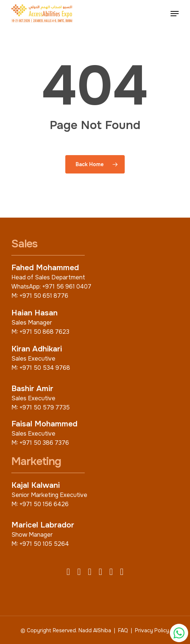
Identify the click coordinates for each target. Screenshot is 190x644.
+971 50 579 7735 (45, 407)
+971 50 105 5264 (44, 544)
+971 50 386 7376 (44, 443)
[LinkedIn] (100, 572)
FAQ (123, 630)
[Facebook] (68, 572)
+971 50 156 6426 (44, 504)
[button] (175, 14)
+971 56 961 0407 (67, 287)
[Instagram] (90, 572)
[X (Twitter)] (79, 572)
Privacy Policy (152, 630)
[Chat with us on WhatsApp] (179, 633)
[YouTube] (111, 572)
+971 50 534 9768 (45, 368)
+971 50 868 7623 (44, 332)
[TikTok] (122, 572)
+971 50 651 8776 (44, 296)
